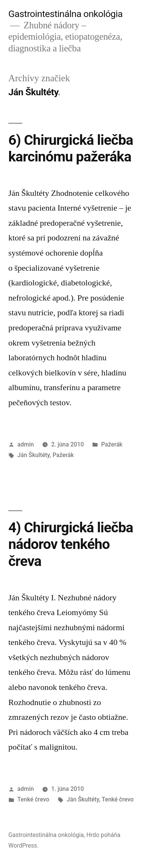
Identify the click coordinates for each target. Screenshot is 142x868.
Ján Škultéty (34, 455)
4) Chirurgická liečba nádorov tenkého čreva (71, 544)
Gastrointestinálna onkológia (66, 14)
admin (26, 444)
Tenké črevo (33, 799)
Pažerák (112, 444)
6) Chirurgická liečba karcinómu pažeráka (71, 149)
